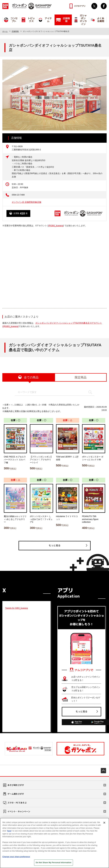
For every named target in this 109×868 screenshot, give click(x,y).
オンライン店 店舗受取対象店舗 (26, 202)
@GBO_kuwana (56, 226)
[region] (54, 843)
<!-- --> (54, 268)
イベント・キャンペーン (19, 811)
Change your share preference (16, 857)
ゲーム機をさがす (16, 794)
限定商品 (81, 377)
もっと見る (54, 545)
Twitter (94, 6)
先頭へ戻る (103, 771)
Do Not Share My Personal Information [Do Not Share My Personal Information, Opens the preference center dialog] (54, 862)
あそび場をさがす (16, 785)
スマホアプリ (80, 6)
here (9, 831)
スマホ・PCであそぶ (17, 803)
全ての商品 (31, 377)
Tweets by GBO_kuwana (16, 608)
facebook (104, 6)
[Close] (104, 823)
